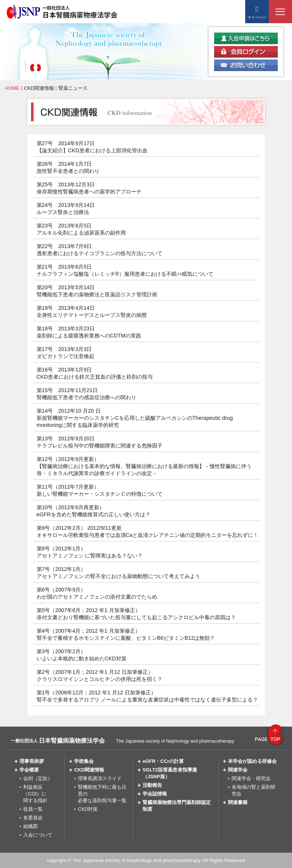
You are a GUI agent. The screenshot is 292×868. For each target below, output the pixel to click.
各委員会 (33, 818)
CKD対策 (88, 809)
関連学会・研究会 (251, 778)
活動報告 (152, 785)
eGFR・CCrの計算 (163, 761)
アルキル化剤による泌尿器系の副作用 (81, 233)
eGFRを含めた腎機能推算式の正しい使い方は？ (94, 514)
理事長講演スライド (100, 778)
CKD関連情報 (39, 88)
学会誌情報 (155, 794)
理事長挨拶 (32, 761)
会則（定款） (38, 778)
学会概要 (29, 770)
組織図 (31, 826)
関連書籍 (238, 802)
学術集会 (84, 761)
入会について (38, 835)
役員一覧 (33, 809)
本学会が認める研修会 (252, 761)
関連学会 (238, 770)
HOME (12, 88)
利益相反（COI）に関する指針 (35, 794)
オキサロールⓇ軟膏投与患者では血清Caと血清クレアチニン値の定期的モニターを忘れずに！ (147, 535)
